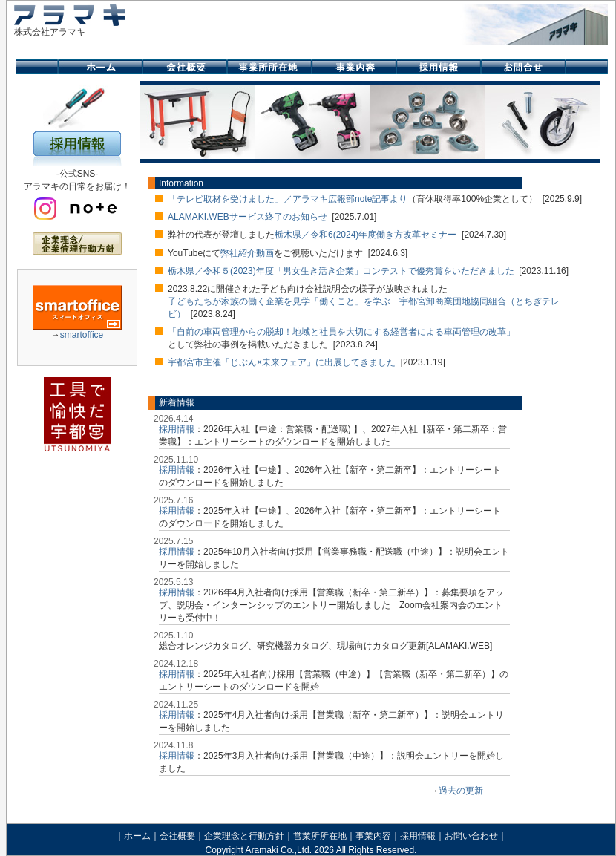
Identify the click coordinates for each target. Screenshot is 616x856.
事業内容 (373, 836)
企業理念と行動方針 (244, 836)
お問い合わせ (471, 836)
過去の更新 (461, 791)
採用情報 (177, 429)
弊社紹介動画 (247, 253)
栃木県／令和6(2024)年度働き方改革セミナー (366, 235)
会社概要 (177, 836)
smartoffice (82, 335)
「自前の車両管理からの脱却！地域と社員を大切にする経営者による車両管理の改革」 (341, 332)
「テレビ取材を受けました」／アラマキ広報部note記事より (288, 199)
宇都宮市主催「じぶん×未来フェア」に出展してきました (282, 362)
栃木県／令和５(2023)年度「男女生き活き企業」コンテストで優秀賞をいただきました (341, 271)
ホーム (137, 836)
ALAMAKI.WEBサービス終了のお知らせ (248, 217)
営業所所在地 (320, 836)
